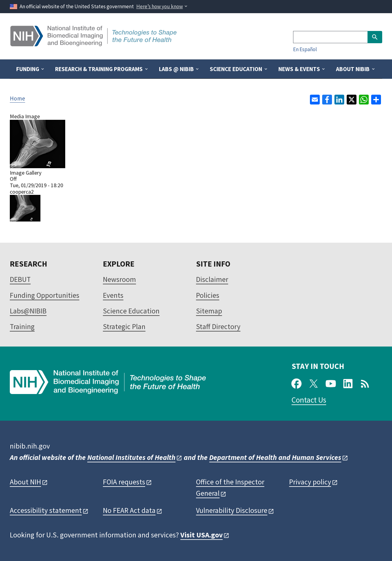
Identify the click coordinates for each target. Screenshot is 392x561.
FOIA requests (124, 482)
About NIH (25, 482)
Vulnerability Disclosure (232, 510)
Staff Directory (218, 326)
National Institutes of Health (131, 457)
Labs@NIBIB (28, 311)
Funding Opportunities (45, 295)
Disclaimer (212, 279)
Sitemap (209, 311)
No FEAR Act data (129, 510)
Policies (208, 295)
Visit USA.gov (202, 535)
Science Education (131, 311)
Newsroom (119, 279)
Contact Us (309, 400)
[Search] (330, 37)
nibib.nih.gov (30, 446)
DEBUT (20, 279)
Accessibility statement (46, 510)
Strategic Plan (124, 326)
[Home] (94, 44)
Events (113, 295)
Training (22, 326)
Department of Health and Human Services (275, 457)
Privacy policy (310, 482)
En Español (305, 49)
